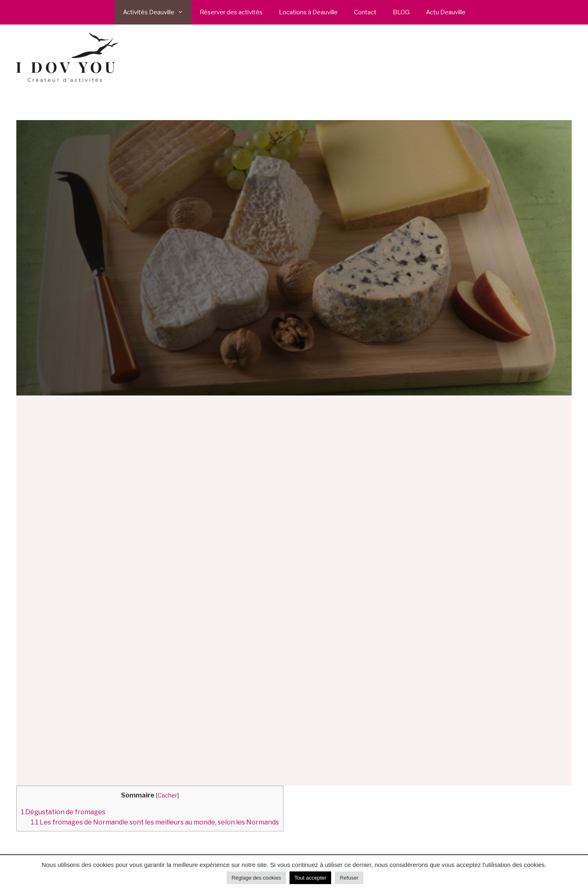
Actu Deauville (446, 12)
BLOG (401, 12)
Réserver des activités (231, 12)
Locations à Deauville (308, 12)
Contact (365, 12)
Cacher (167, 795)
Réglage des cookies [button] (256, 878)
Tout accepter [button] (310, 878)
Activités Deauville (157, 12)
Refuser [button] (349, 878)
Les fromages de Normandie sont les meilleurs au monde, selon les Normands (155, 822)
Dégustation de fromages (63, 812)
